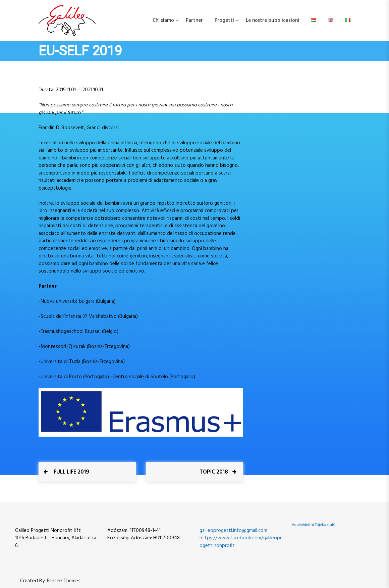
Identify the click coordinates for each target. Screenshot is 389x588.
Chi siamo (163, 20)
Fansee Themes (64, 581)
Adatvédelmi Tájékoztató (314, 525)
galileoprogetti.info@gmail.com (233, 531)
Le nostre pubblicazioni (272, 20)
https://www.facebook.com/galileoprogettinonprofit (241, 542)
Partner (194, 20)
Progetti (224, 20)
